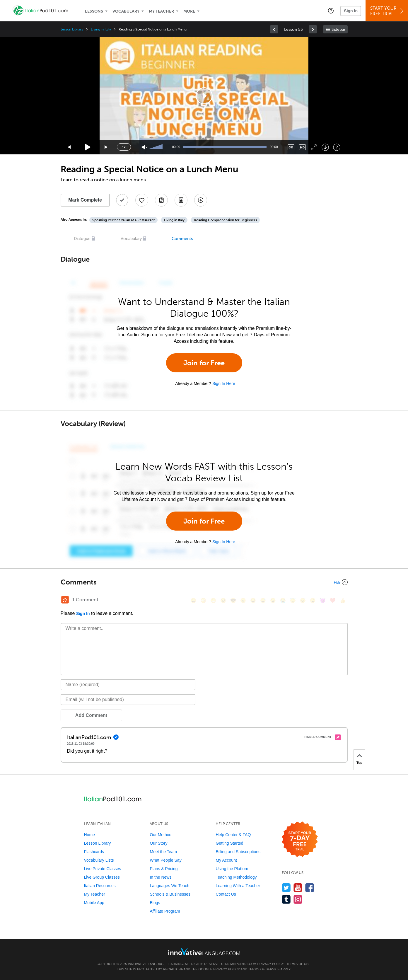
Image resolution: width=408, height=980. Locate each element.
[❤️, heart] (333, 600)
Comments (182, 239)
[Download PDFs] (181, 200)
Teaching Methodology (236, 877)
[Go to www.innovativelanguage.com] (204, 951)
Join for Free (204, 363)
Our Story (158, 843)
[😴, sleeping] (303, 600)
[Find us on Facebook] (310, 888)
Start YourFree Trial (388, 11)
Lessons (94, 11)
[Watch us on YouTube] (298, 888)
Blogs (155, 903)
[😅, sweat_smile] (263, 600)
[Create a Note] (161, 200)
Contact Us (226, 894)
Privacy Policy (271, 964)
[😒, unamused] (223, 600)
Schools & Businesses (170, 894)
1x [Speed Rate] (124, 147)
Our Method (161, 835)
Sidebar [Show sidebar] (338, 29)
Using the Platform (232, 869)
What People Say (165, 860)
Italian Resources (100, 886)
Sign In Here (224, 384)
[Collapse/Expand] (204, 582)
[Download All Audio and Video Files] (201, 200)
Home (89, 835)
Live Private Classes (103, 869)
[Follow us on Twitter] (286, 888)
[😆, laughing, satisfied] (253, 600)
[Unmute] (145, 147)
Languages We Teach (169, 886)
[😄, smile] (193, 600)
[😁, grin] (213, 600)
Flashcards (94, 852)
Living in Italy (101, 29)
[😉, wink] (273, 600)
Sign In (351, 11)
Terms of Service (264, 969)
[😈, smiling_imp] (323, 600)
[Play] (88, 147)
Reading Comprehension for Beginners (225, 220)
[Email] (128, 700)
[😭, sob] (283, 600)
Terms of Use (299, 964)
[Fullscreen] (314, 147)
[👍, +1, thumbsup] (343, 600)
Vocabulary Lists (99, 860)
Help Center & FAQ (233, 835)
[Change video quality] (302, 147)
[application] (204, 96)
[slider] (157, 147)
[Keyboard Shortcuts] (337, 147)
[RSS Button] (65, 600)
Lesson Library (72, 29)
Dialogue (82, 239)
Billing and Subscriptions (238, 852)
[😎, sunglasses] (233, 600)
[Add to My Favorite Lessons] (142, 200)
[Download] (325, 147)
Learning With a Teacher (238, 886)
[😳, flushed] (203, 600)
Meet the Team (163, 852)
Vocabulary (126, 11)
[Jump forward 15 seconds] (106, 147)
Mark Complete (85, 200)
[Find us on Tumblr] (286, 899)
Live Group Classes (102, 877)
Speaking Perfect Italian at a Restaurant (123, 220)
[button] (331, 11)
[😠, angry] (243, 600)
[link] (274, 29)
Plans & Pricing (164, 869)
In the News (161, 877)
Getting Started (229, 843)
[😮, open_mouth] (313, 600)
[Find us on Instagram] (298, 899)
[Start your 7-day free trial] (300, 840)
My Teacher (161, 11)
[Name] (128, 685)
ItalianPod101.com (240, 964)
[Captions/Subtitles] (291, 147)
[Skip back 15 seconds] (69, 147)
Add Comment (91, 715)
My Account (226, 860)
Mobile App (94, 903)
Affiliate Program (165, 911)
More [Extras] (189, 11)
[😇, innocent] (293, 600)
